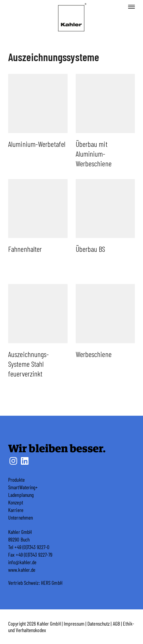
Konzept (16, 502)
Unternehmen (20, 517)
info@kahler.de (22, 562)
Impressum (74, 623)
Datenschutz (98, 623)
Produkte (16, 480)
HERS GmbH (52, 583)
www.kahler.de (22, 570)
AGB (116, 623)
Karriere (16, 510)
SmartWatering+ (23, 487)
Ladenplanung (21, 495)
